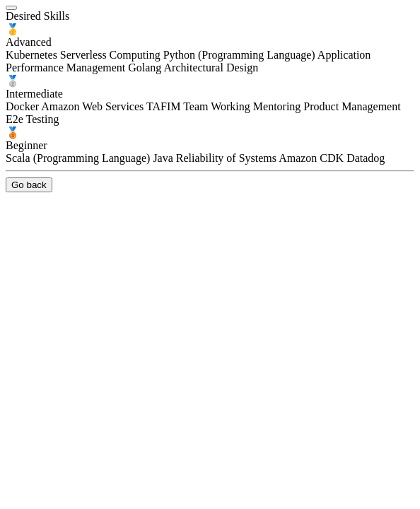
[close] (11, 8)
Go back (29, 185)
